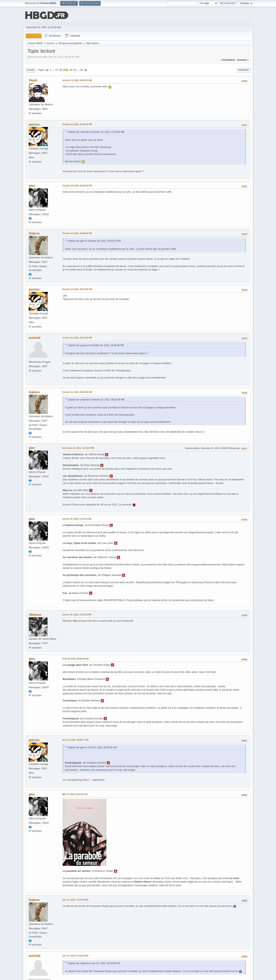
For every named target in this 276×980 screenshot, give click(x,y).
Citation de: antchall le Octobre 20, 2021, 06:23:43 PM (96, 399)
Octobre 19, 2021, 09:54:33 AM (77, 80)
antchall (34, 337)
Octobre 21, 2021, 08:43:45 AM (77, 392)
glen (32, 185)
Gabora (34, 233)
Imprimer (243, 70)
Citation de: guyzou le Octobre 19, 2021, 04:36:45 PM (96, 345)
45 (82, 69)
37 (57, 69)
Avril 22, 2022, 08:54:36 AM (75, 658)
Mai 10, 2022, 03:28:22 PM (75, 794)
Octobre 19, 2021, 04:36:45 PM (77, 124)
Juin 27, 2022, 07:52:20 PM (75, 955)
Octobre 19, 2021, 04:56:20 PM (77, 233)
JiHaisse (35, 614)
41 (75, 69)
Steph (33, 80)
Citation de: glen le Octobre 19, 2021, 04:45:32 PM (94, 241)
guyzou (34, 124)
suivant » (243, 59)
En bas (31, 70)
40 (71, 69)
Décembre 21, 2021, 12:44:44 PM (78, 448)
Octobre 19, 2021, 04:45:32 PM (77, 185)
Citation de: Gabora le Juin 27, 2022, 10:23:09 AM (94, 963)
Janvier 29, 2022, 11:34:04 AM (77, 518)
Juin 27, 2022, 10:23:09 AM (75, 899)
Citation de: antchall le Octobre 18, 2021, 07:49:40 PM (96, 132)
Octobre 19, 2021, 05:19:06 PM (77, 289)
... (54, 69)
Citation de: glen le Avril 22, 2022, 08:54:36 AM (92, 747)
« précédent (228, 59)
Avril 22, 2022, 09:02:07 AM (75, 739)
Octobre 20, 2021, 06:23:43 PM (77, 337)
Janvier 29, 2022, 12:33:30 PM (77, 614)
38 (61, 69)
